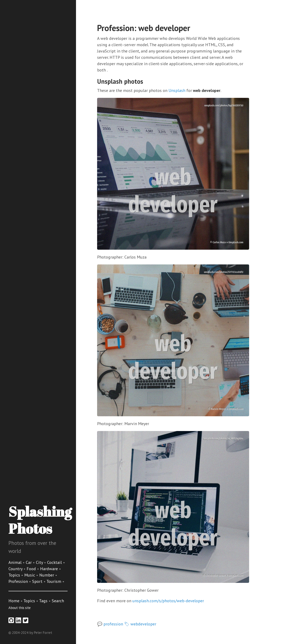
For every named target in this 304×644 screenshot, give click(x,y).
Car (29, 562)
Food (32, 569)
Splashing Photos (40, 520)
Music (30, 575)
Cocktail (55, 562)
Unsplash (177, 90)
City (40, 562)
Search (58, 601)
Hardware (50, 569)
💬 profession (110, 624)
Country (16, 569)
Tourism (54, 581)
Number (47, 575)
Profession (19, 581)
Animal (16, 562)
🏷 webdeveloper (140, 624)
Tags (43, 601)
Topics (15, 575)
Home (14, 601)
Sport (38, 581)
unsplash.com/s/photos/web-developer (168, 601)
